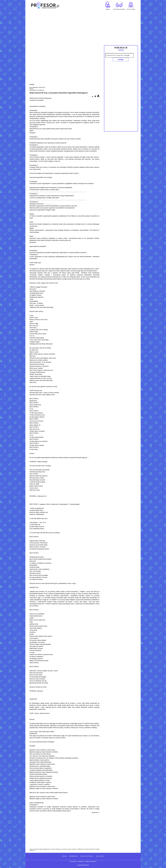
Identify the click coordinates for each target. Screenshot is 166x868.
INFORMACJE (74, 856)
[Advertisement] (83, 27)
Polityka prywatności (91, 861)
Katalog (32, 84)
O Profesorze (73, 861)
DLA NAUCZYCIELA (87, 856)
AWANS (64, 856)
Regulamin (81, 861)
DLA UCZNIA (100, 856)
